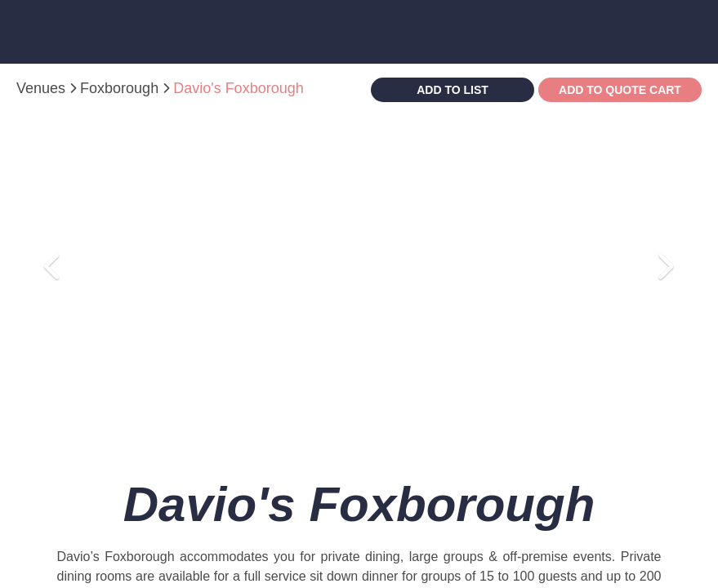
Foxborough (121, 88)
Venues (43, 88)
